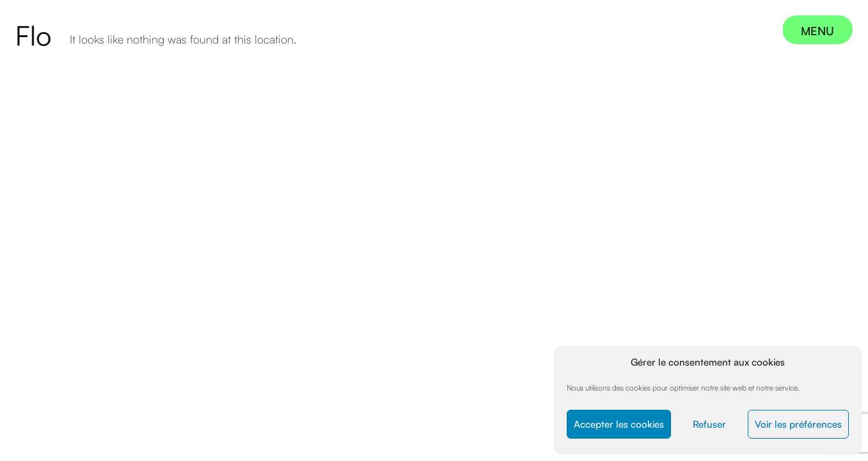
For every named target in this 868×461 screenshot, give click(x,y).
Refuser (709, 424)
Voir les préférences (798, 424)
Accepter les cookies (619, 424)
